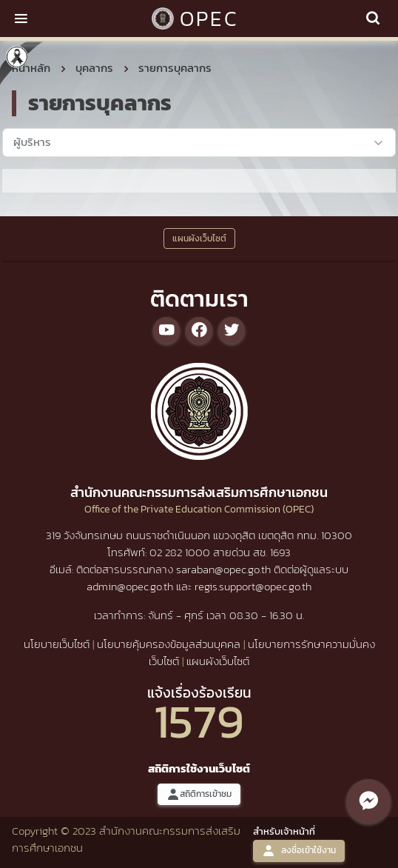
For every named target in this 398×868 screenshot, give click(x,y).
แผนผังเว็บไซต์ (218, 661)
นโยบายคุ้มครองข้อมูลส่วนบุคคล (169, 644)
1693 (280, 552)
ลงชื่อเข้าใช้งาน (299, 851)
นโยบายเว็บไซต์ (57, 644)
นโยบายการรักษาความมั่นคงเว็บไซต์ (262, 652)
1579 (199, 721)
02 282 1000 (181, 552)
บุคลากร (94, 68)
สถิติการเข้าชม (199, 794)
